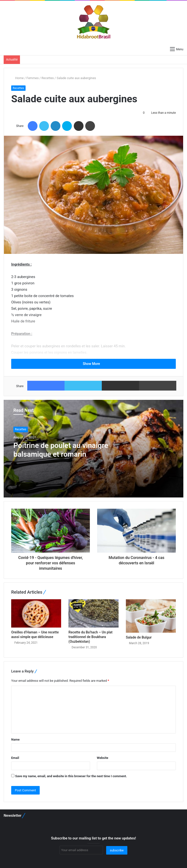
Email (15, 758)
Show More (93, 364)
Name (15, 739)
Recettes (48, 78)
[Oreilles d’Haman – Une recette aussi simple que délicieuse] (36, 613)
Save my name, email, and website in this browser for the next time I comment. (71, 776)
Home (17, 78)
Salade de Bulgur (139, 637)
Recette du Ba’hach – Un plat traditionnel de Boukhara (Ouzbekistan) (90, 637)
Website (103, 758)
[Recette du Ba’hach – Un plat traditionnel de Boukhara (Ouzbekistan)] (93, 613)
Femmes (33, 78)
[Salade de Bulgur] (151, 616)
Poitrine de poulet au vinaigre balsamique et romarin (61, 450)
